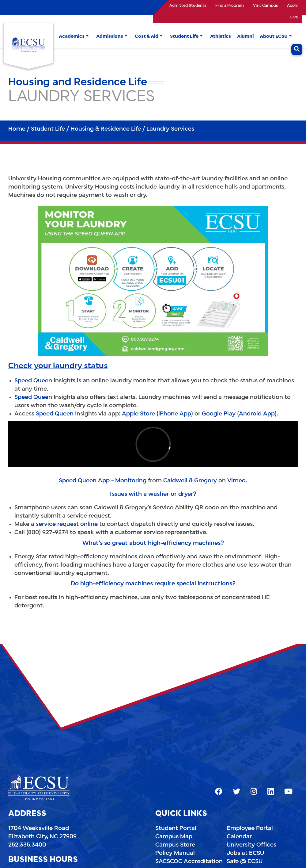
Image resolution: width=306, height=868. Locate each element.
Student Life (48, 129)
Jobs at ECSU (245, 853)
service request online (67, 524)
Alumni (245, 36)
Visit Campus (265, 6)
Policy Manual (175, 853)
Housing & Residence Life (106, 129)
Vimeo (236, 481)
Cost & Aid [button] (147, 36)
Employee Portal (250, 828)
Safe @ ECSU (245, 862)
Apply (292, 6)
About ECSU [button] (274, 36)
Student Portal (176, 828)
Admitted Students (188, 6)
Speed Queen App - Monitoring (103, 481)
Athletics (221, 36)
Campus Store (175, 845)
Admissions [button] (110, 36)
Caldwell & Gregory (190, 481)
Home (17, 129)
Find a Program (230, 6)
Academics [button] (72, 36)
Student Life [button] (184, 36)
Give (294, 17)
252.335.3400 (27, 845)
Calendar (239, 837)
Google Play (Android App (238, 414)
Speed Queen (33, 381)
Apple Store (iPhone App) (157, 414)
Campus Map (174, 837)
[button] (87, 37)
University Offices (251, 845)
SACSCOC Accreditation (189, 862)
